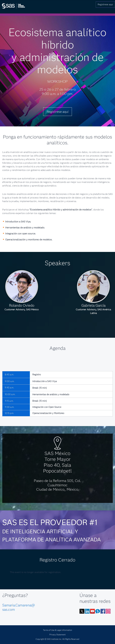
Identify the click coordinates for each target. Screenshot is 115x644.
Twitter (82, 611)
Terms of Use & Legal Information (57, 630)
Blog (98, 611)
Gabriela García (93, 305)
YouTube (92, 611)
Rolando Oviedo (22, 305)
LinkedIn (87, 611)
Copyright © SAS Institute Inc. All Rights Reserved (57, 639)
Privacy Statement (57, 635)
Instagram (108, 611)
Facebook (103, 611)
